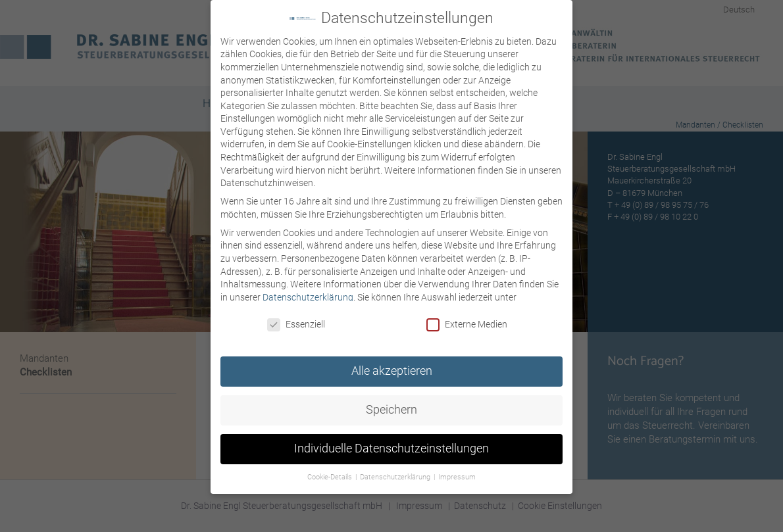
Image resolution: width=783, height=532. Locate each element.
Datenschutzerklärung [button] (396, 475)
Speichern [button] (391, 408)
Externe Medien (467, 323)
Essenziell (296, 323)
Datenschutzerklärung (308, 295)
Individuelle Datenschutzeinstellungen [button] (391, 447)
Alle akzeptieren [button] (392, 369)
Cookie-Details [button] (331, 475)
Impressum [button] (457, 475)
